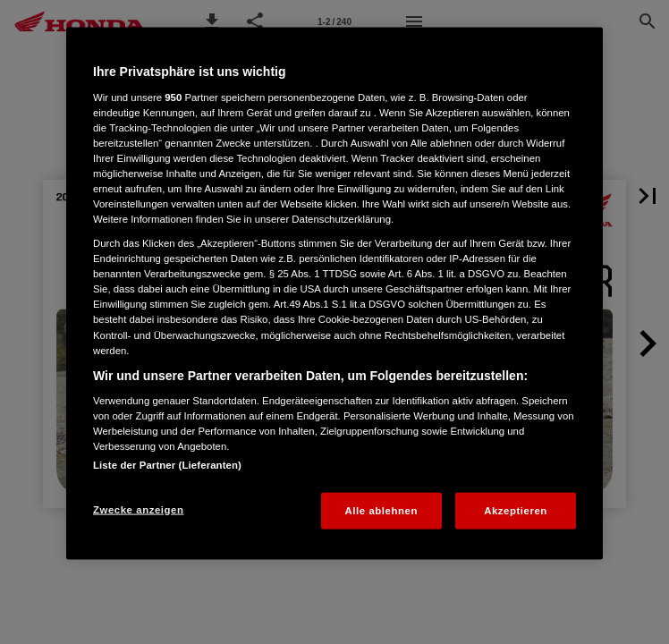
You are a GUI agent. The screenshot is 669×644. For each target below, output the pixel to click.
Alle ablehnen (381, 510)
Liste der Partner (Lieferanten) (167, 464)
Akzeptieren (516, 510)
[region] (334, 294)
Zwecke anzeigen (138, 509)
